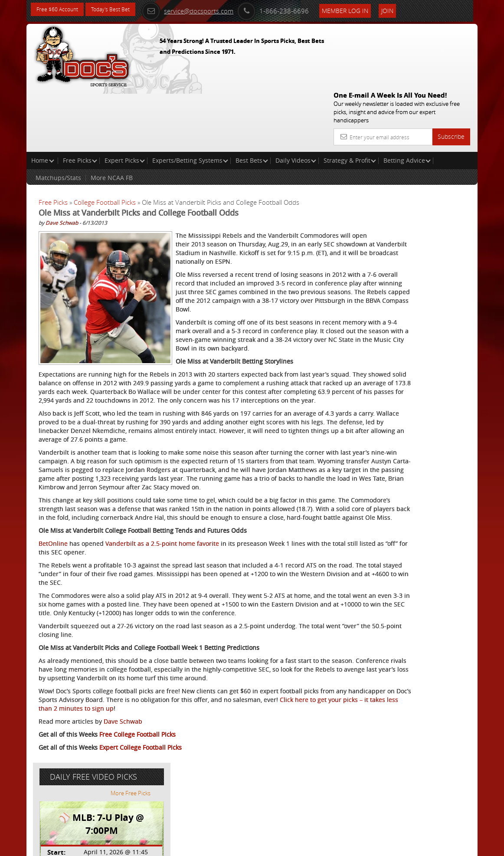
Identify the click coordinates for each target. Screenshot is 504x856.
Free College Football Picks (137, 802)
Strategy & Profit (350, 98)
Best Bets (252, 98)
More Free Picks (439, 161)
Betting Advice (407, 98)
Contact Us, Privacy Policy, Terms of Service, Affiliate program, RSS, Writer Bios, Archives (304, 845)
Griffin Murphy (408, 241)
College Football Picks (105, 140)
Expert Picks (125, 98)
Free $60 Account (61, 10)
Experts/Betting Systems (190, 98)
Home (43, 98)
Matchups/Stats (58, 115)
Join (412, 9)
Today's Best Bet (120, 10)
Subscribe (451, 74)
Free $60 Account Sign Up (402, 330)
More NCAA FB (112, 115)
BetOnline (53, 585)
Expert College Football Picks (141, 815)
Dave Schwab (62, 160)
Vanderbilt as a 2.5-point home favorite (162, 585)
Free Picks (80, 98)
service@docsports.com (212, 10)
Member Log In (370, 9)
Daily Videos (296, 98)
